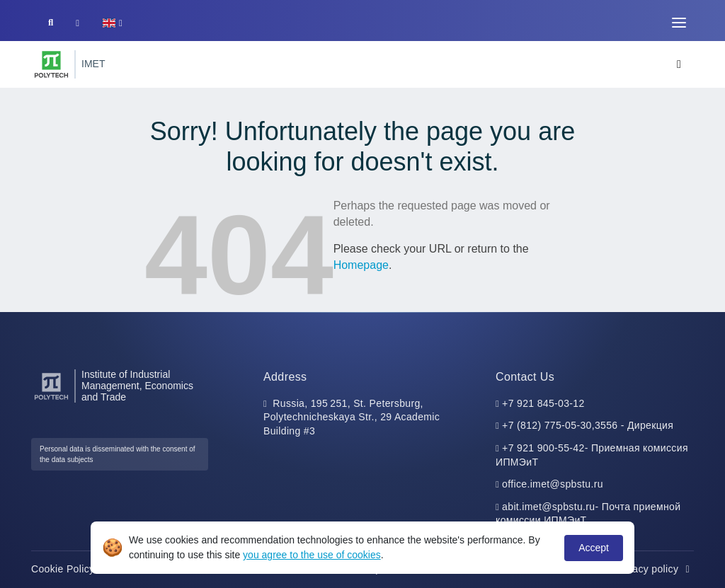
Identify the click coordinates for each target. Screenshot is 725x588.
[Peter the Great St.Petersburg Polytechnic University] (51, 64)
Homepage (361, 265)
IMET (93, 64)
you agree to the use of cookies (312, 555)
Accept (594, 548)
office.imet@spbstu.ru (553, 484)
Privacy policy (654, 569)
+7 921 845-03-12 (543, 403)
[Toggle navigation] (679, 23)
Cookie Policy (70, 569)
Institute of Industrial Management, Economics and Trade (137, 386)
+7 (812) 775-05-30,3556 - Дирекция (588, 425)
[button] (112, 23)
